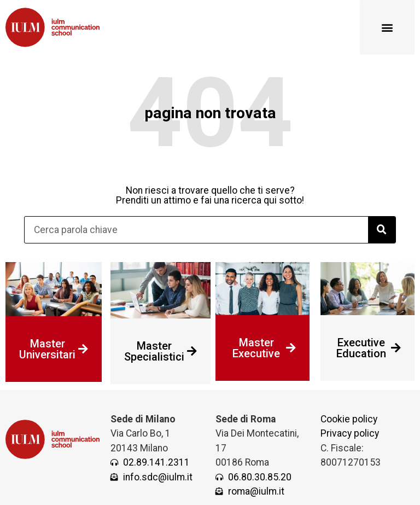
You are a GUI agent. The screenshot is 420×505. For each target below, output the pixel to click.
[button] (387, 27)
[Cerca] (382, 230)
